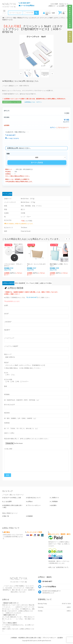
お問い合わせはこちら (29, 81)
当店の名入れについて (34, 498)
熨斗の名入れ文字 (10, 405)
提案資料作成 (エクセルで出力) (12, 102)
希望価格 (7, 394)
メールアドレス (9, 338)
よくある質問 (61, 6)
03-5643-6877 (10, 135)
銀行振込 (7, 532)
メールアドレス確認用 (11, 346)
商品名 (7, 362)
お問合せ (30, 501)
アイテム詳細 (7, 194)
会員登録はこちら (30, 102)
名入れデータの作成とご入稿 (12, 498)
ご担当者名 (8, 322)
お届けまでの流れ (46, 283)
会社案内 (54, 505)
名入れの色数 (8, 379)
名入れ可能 (30, 13)
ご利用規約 (54, 501)
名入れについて (64, 4)
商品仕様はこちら (10, 81)
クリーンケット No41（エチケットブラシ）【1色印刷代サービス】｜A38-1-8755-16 (33, 29)
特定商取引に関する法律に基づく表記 (30, 638)
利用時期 (7, 423)
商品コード (8, 354)
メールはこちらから (12, 138)
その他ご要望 (8, 449)
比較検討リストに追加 (70, 17)
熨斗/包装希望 (20, 283)
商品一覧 (6, 516)
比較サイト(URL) (9, 433)
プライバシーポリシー (34, 505)
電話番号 (7, 330)
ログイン (48, 13)
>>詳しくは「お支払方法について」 (59, 567)
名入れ (6, 373)
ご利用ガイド (52, 6)
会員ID (6, 305)
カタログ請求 (54, 4)
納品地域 (7, 413)
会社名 (7, 314)
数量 (6, 386)
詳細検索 (30, 516)
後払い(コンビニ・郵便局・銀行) (59, 534)
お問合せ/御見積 (8, 283)
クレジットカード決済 (34, 532)
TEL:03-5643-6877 (32, 297)
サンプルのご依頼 (32, 283)
